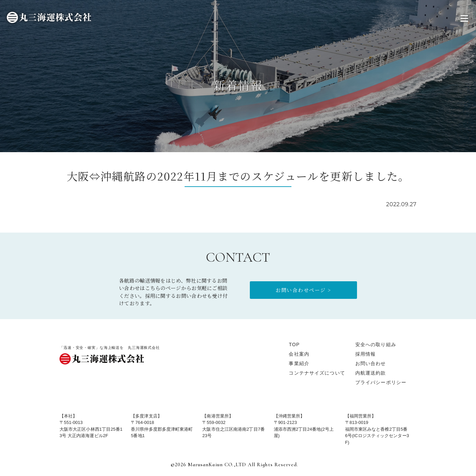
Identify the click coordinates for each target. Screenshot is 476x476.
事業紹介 (299, 363)
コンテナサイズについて (317, 373)
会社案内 (299, 354)
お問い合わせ (371, 363)
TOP (294, 344)
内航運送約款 (371, 373)
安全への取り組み (376, 344)
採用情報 (365, 354)
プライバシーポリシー (381, 382)
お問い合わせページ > (303, 290)
